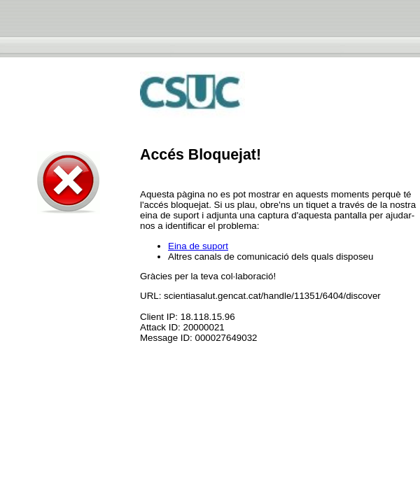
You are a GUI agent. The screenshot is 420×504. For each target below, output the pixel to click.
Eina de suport (198, 246)
